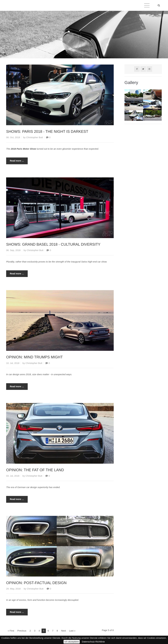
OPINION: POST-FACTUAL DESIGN (36, 583)
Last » (72, 631)
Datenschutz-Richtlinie (93, 642)
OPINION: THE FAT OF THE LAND (35, 470)
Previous (22, 631)
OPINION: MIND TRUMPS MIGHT (34, 357)
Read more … (15, 160)
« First (11, 631)
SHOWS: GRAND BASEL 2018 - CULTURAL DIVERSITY (53, 244)
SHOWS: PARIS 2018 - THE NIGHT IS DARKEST (47, 131)
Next (63, 631)
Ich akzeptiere (72, 642)
